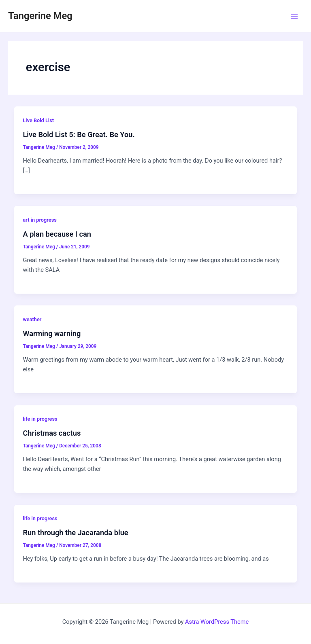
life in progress (40, 419)
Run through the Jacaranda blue (75, 533)
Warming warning (52, 334)
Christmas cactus (52, 433)
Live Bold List (38, 120)
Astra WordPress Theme (217, 622)
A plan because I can (57, 234)
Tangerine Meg (40, 16)
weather (32, 319)
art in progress (39, 220)
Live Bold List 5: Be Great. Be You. (79, 135)
